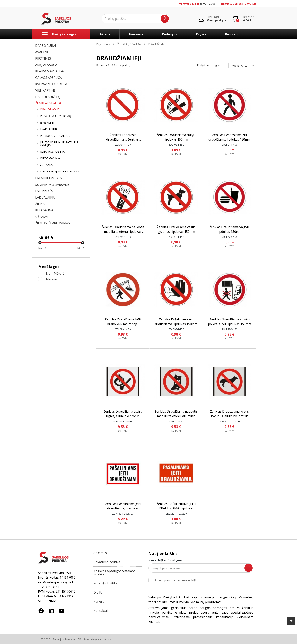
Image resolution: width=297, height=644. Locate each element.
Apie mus (100, 553)
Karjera (201, 34)
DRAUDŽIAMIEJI (50, 109)
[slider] (40, 243)
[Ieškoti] (136, 19)
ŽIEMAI (40, 204)
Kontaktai (232, 34)
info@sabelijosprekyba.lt (239, 4)
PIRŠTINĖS (43, 58)
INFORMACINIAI (50, 158)
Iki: (81, 248)
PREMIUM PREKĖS (49, 178)
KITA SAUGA (44, 210)
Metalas (52, 279)
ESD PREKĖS (44, 191)
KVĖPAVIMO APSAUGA (51, 84)
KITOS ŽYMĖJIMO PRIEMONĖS (59, 171)
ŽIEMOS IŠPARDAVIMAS (53, 223)
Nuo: (42, 248)
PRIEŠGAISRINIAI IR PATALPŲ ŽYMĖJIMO (59, 144)
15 (218, 65)
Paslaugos (170, 34)
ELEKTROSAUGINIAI (53, 152)
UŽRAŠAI (42, 217)
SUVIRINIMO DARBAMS (52, 185)
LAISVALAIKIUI (46, 197)
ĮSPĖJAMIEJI (47, 123)
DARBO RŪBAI (46, 46)
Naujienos (136, 34)
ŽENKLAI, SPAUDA (48, 103)
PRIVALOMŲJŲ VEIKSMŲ (56, 116)
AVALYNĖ (42, 52)
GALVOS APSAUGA (49, 78)
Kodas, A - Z (241, 65)
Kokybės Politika (105, 583)
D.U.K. (98, 592)
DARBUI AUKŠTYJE (49, 97)
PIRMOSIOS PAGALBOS (55, 136)
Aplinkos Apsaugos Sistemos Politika (114, 573)
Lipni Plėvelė (55, 274)
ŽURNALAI (47, 165)
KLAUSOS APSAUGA (50, 71)
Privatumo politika (107, 562)
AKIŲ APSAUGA (46, 65)
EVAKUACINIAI (49, 129)
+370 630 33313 (189, 4)
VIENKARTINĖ (45, 90)
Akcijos (105, 34)
